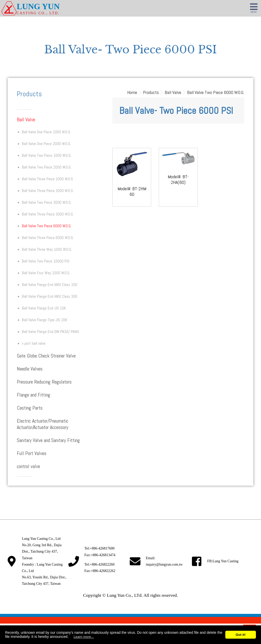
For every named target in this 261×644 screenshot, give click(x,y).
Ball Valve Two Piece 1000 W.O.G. (47, 156)
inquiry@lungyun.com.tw (164, 564)
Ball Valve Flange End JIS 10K (44, 308)
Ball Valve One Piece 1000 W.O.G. (46, 132)
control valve (28, 466)
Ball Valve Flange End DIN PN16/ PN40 (50, 332)
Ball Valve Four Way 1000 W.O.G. (46, 273)
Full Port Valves (32, 453)
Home (132, 92)
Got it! (240, 635)
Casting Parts (30, 408)
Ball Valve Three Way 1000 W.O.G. (47, 249)
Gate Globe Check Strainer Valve (46, 356)
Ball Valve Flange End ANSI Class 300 (50, 296)
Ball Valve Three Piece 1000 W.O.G (47, 179)
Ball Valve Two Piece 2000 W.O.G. (47, 167)
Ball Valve (26, 120)
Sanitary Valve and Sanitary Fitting (48, 440)
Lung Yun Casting (225, 561)
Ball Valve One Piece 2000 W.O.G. (46, 144)
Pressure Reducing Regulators (44, 382)
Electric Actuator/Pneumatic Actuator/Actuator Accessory (43, 424)
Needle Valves (30, 369)
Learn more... (84, 637)
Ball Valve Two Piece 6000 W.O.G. (47, 226)
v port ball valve (34, 343)
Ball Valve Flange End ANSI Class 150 (50, 285)
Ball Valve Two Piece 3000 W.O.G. (47, 202)
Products (151, 92)
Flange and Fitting (34, 395)
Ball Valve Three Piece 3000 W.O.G (47, 214)
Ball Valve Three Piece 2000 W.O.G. (48, 191)
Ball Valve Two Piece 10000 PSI (46, 261)
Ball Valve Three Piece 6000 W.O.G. (48, 238)
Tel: (99, 548)
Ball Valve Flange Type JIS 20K (45, 320)
